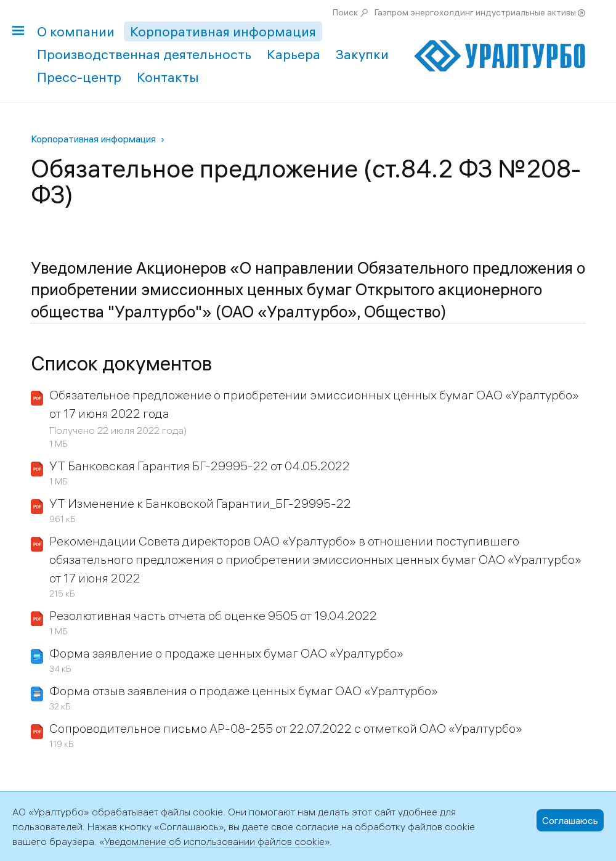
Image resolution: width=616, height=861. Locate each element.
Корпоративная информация (223, 31)
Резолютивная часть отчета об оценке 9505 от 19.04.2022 (213, 615)
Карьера (294, 54)
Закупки (362, 54)
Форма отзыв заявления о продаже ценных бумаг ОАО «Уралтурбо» (244, 691)
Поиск (345, 12)
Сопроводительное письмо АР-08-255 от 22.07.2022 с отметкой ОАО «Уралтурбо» (286, 728)
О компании (76, 31)
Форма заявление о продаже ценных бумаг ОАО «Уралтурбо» (226, 653)
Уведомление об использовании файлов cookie (214, 841)
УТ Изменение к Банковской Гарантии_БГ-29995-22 (200, 503)
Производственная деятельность (144, 54)
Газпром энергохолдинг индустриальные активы (475, 12)
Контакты (168, 77)
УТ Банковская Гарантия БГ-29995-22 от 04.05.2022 (200, 466)
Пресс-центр (79, 77)
